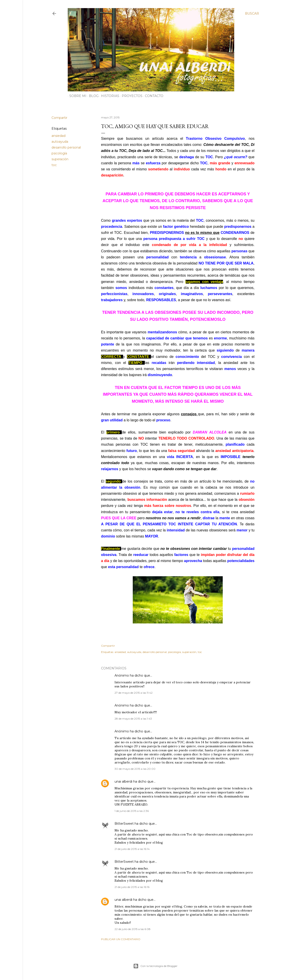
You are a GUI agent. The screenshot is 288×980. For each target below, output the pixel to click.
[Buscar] (252, 14)
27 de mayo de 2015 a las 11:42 (134, 693)
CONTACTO (153, 96)
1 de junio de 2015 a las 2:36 (132, 811)
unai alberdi (123, 781)
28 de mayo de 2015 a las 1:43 (133, 719)
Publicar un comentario (121, 939)
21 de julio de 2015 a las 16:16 (132, 887)
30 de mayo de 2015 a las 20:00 (135, 769)
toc (54, 165)
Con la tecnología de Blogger (155, 966)
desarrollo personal (66, 147)
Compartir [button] (59, 118)
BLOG (92, 96)
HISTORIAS (109, 96)
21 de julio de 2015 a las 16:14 (132, 849)
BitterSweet (124, 824)
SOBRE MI (76, 96)
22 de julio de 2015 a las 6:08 (133, 929)
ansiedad (58, 136)
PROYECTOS (130, 96)
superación (60, 159)
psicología (59, 153)
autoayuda (60, 142)
